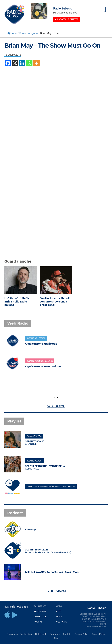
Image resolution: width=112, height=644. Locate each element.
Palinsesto (40, 606)
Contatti (67, 634)
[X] (15, 63)
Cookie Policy (99, 634)
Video (59, 606)
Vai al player (56, 406)
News (59, 617)
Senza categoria (28, 33)
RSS (56, 638)
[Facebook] (8, 63)
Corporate (55, 634)
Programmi (40, 612)
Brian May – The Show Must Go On (52, 45)
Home (12, 33)
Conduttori (40, 617)
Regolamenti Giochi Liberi (19, 634)
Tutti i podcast (56, 591)
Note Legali (41, 634)
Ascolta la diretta (66, 20)
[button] (55, 397)
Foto (58, 612)
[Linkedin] (22, 63)
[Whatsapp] (29, 63)
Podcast (39, 622)
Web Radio (61, 622)
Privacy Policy (82, 634)
